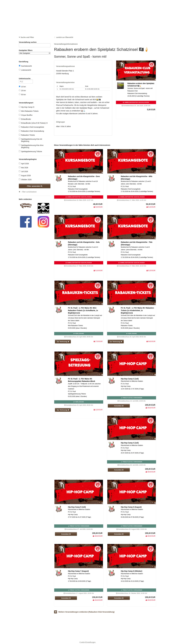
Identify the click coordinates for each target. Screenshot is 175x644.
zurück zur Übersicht (65, 37)
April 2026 (24, 164)
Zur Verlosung (63, 342)
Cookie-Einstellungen (87, 642)
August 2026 (25, 175)
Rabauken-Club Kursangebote (31, 127)
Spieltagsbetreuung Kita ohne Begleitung (31, 146)
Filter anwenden (35, 186)
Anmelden (119, 406)
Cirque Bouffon (26, 115)
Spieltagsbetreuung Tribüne (30, 151)
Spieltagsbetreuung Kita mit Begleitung (30, 140)
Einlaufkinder (25, 119)
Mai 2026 (24, 168)
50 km (22, 95)
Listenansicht (25, 70)
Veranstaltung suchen (35, 43)
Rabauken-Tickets (27, 135)
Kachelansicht (25, 66)
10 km (22, 87)
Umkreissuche (26, 79)
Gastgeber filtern (35, 52)
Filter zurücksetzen (29, 192)
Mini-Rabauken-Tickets (29, 111)
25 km (22, 90)
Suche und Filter (27, 37)
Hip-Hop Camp (27, 107)
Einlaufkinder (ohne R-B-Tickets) (33, 123)
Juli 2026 (23, 171)
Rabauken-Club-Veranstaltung (31, 131)
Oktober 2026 (25, 179)
